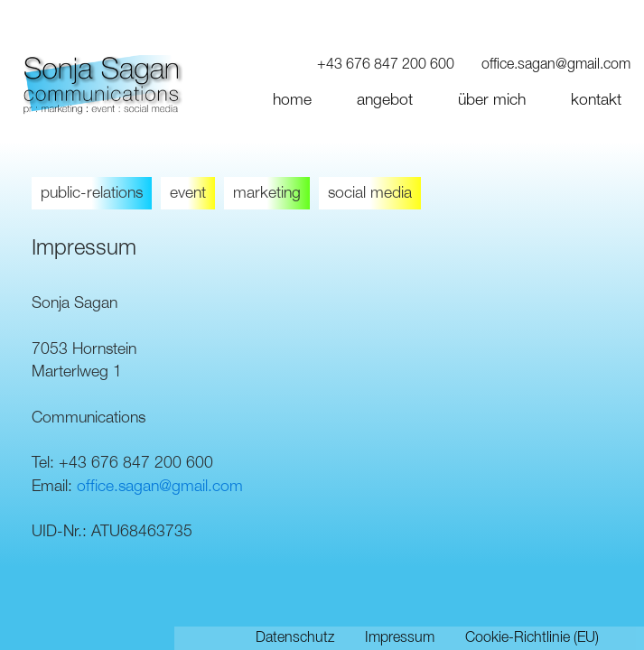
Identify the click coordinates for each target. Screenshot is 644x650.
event (188, 193)
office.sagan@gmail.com (556, 65)
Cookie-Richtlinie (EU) (532, 638)
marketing (267, 193)
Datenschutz (295, 638)
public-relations (92, 193)
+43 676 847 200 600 (386, 65)
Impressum (400, 638)
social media (370, 193)
